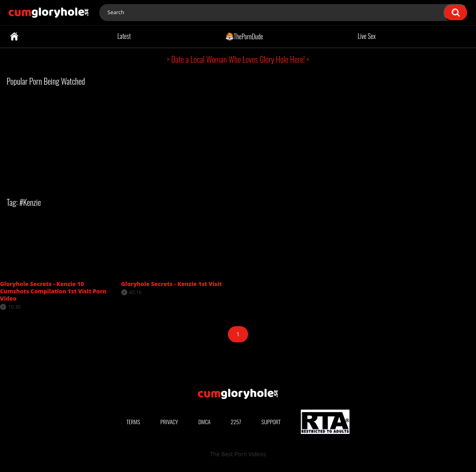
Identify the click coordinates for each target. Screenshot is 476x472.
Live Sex (367, 36)
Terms (133, 422)
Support (271, 422)
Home (14, 36)
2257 (236, 422)
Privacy (169, 422)
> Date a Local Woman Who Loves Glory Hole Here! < (238, 59)
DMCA (204, 422)
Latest (124, 36)
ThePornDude (244, 36)
